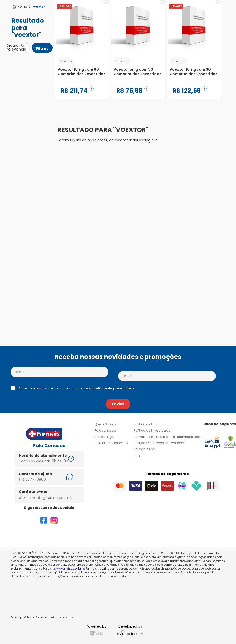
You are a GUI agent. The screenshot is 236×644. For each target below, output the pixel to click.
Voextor (39, 7)
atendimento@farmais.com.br (46, 498)
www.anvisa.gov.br (69, 569)
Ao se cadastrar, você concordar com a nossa (76, 388)
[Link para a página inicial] (19, 7)
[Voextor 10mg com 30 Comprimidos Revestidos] (143, 166)
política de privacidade (114, 388)
